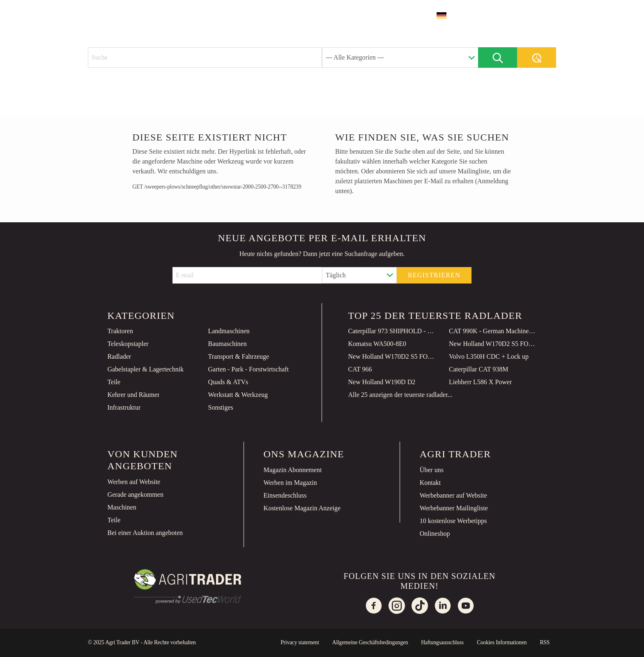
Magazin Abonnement (293, 470)
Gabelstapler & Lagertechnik (145, 369)
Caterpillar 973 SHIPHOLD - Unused (392, 331)
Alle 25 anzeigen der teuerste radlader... (400, 395)
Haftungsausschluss (442, 642)
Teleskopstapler (128, 344)
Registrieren (434, 275)
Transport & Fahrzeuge (238, 356)
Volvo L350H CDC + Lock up (489, 356)
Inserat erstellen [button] (509, 15)
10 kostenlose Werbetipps (453, 521)
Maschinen (122, 507)
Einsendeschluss (285, 495)
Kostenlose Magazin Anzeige (302, 508)
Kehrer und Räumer (133, 395)
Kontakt (430, 483)
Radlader (119, 356)
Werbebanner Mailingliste (454, 508)
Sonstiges (220, 407)
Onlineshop (435, 534)
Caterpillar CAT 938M (479, 369)
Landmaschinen (229, 331)
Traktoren (120, 331)
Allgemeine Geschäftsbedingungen (370, 642)
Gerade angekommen (136, 494)
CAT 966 (360, 369)
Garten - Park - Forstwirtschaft (248, 369)
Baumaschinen (227, 344)
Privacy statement (300, 642)
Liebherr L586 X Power (480, 382)
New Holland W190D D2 (382, 382)
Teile (114, 382)
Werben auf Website (134, 482)
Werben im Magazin (290, 483)
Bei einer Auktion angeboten (145, 533)
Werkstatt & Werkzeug (238, 395)
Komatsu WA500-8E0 (377, 344)
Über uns (432, 470)
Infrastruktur (124, 407)
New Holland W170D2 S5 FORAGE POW (493, 344)
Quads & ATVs (228, 382)
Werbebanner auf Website (453, 495)
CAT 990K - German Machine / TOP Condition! (493, 331)
